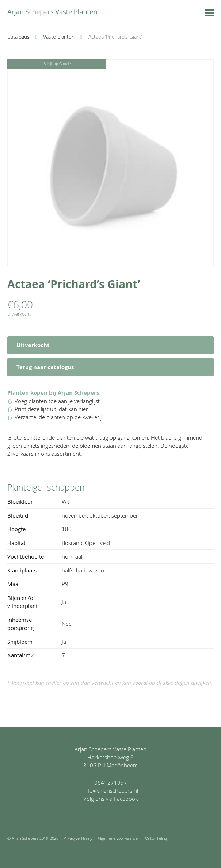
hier (83, 409)
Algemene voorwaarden (119, 838)
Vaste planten (59, 37)
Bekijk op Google (57, 64)
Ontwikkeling (156, 838)
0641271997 (111, 782)
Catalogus (18, 37)
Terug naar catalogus (45, 367)
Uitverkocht (33, 345)
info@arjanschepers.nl (111, 790)
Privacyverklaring (78, 838)
